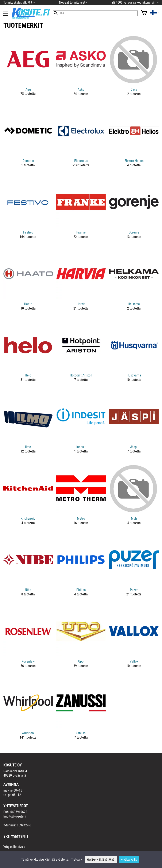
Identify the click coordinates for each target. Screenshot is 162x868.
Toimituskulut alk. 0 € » (19, 2)
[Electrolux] (81, 140)
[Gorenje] (134, 211)
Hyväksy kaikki (129, 860)
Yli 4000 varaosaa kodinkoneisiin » (135, 2)
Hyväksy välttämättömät (101, 860)
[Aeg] (28, 69)
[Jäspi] (134, 426)
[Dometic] (28, 140)
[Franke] (81, 211)
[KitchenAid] (28, 498)
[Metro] (81, 498)
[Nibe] (28, 569)
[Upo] (81, 640)
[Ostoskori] (144, 13)
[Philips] (81, 569)
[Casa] (134, 69)
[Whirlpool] (28, 712)
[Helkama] (134, 283)
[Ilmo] (28, 426)
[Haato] (28, 283)
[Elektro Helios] (134, 140)
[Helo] (28, 355)
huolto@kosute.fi (15, 816)
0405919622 (19, 812)
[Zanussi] (81, 712)
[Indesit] (81, 426)
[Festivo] (28, 211)
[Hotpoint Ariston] (81, 355)
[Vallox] (134, 640)
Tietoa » (77, 859)
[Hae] (95, 13)
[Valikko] (6, 13)
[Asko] (81, 69)
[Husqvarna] (134, 355)
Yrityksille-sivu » (14, 847)
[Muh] (134, 498)
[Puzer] (134, 569)
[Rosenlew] (28, 640)
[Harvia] (81, 283)
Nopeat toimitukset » (73, 2)
